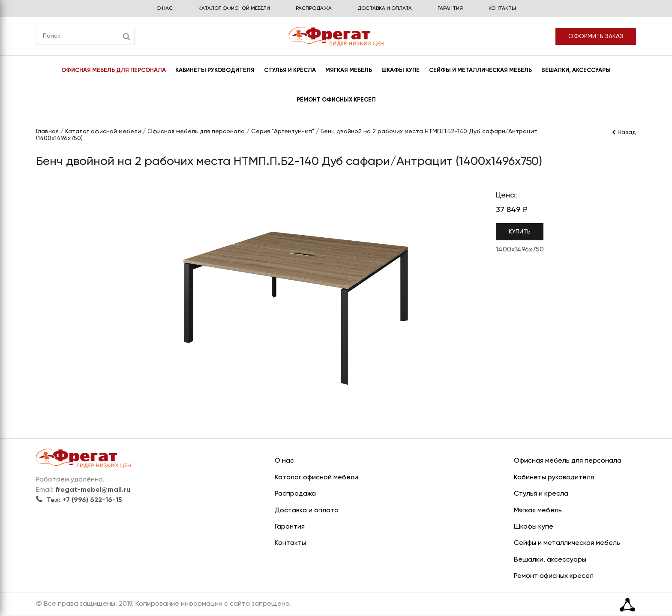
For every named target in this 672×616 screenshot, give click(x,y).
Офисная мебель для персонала (114, 70)
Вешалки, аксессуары (576, 70)
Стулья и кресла (290, 70)
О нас (165, 9)
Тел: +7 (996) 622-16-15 (79, 500)
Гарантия (450, 9)
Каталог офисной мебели (234, 9)
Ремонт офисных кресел (336, 100)
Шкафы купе (400, 70)
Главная (47, 132)
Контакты (502, 9)
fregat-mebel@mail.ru (93, 490)
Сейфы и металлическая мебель (480, 70)
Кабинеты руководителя (215, 70)
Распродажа (314, 9)
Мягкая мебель (349, 70)
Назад (624, 132)
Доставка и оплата (385, 9)
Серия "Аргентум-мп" (283, 132)
